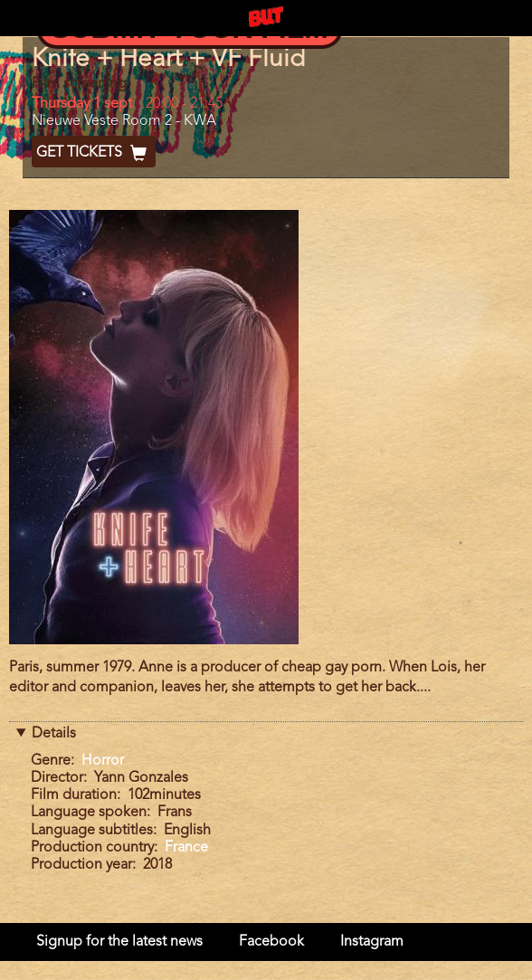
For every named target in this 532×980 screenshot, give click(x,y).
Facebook (271, 942)
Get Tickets (94, 153)
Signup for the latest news (119, 942)
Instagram (372, 942)
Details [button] (54, 734)
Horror (103, 761)
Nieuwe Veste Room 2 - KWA (124, 121)
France (186, 848)
